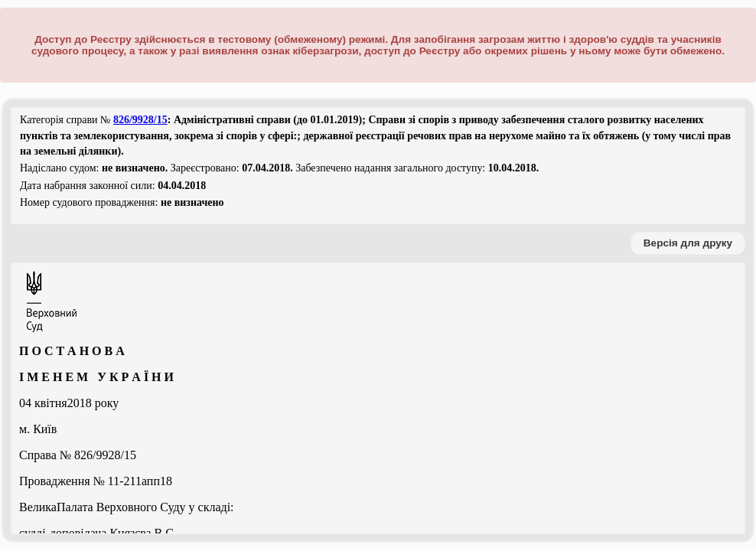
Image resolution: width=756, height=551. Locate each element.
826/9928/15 (140, 120)
